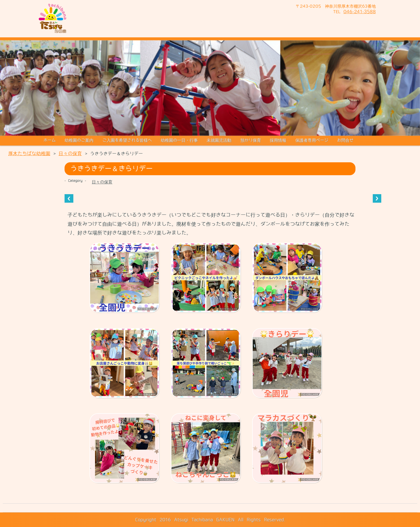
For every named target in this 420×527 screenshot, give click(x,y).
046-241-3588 (360, 12)
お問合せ (345, 140)
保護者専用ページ (312, 140)
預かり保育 (251, 140)
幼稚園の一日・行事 (179, 140)
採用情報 (278, 140)
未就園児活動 (219, 140)
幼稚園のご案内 (79, 140)
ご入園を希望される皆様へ (127, 140)
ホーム (50, 140)
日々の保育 (102, 182)
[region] (210, 88)
